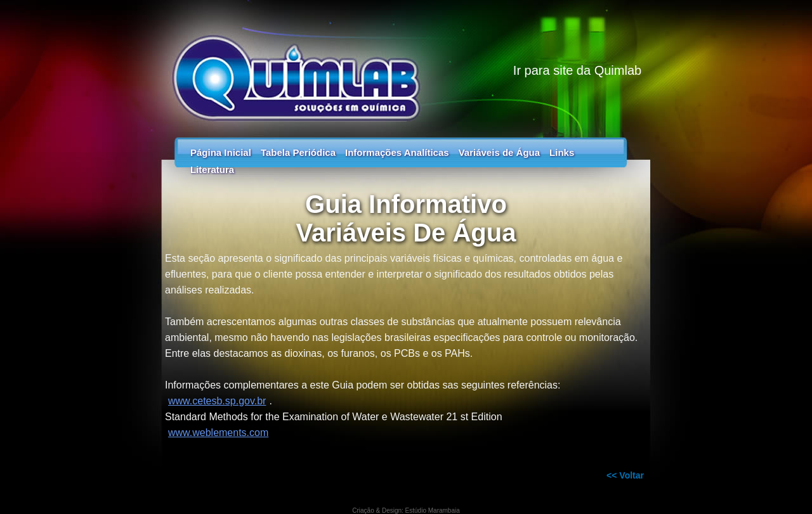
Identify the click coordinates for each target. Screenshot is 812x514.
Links (562, 152)
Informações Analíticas (397, 152)
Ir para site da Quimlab (577, 70)
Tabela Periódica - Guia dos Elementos (406, 63)
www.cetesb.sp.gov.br (217, 401)
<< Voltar (625, 475)
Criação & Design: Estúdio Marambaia (406, 511)
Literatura (212, 170)
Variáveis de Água (499, 152)
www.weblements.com (218, 433)
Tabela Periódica (298, 152)
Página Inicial (221, 152)
